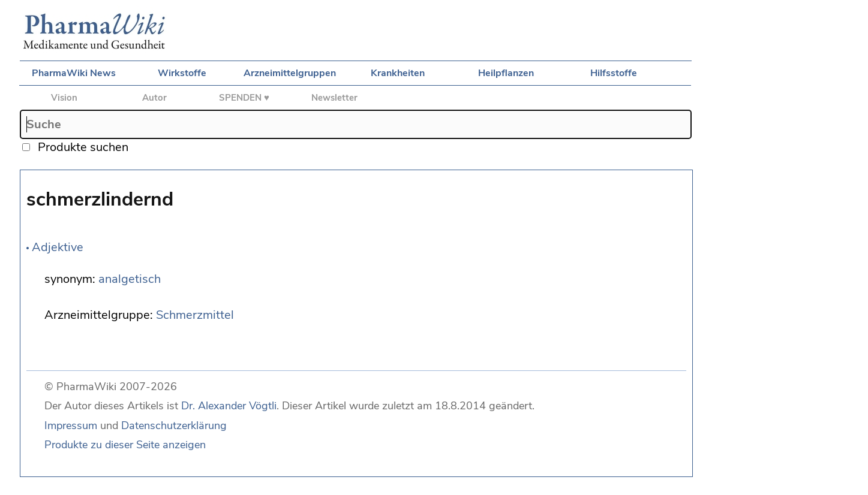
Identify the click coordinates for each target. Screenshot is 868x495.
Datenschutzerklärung (174, 425)
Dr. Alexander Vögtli (229, 406)
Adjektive (58, 247)
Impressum (71, 425)
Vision (64, 98)
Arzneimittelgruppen (290, 73)
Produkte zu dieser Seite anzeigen (125, 445)
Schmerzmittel (195, 315)
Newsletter (334, 98)
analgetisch (130, 279)
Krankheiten (398, 73)
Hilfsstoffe (614, 73)
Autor (154, 98)
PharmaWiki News (74, 73)
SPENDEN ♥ (244, 98)
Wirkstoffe (182, 73)
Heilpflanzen (506, 73)
